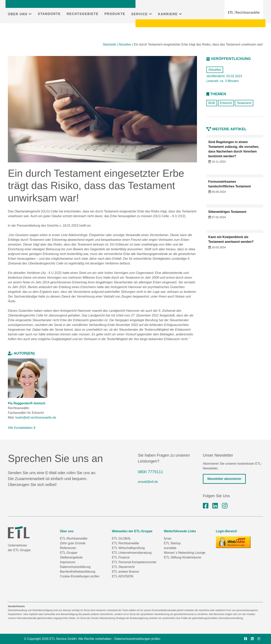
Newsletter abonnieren (224, 479)
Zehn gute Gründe (73, 543)
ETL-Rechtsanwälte (74, 538)
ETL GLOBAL (121, 538)
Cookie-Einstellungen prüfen (80, 576)
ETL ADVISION (123, 576)
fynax (168, 538)
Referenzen (68, 548)
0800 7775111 (150, 472)
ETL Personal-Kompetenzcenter (134, 562)
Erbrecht (226, 103)
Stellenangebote (71, 557)
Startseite (110, 44)
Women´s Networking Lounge (185, 553)
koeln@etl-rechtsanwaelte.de (36, 417)
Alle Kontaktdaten (22, 428)
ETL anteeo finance (125, 572)
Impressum (68, 562)
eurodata (170, 548)
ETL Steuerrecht (123, 567)
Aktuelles (125, 44)
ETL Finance (121, 557)
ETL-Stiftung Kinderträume (182, 557)
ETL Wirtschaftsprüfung (128, 548)
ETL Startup (172, 543)
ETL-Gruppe (69, 553)
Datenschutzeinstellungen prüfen (137, 639)
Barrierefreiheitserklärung (78, 572)
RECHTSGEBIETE (83, 14)
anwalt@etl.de (148, 482)
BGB (212, 103)
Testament (244, 103)
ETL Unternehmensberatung (132, 553)
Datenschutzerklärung (75, 567)
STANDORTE (49, 14)
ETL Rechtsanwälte (125, 543)
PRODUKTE (115, 14)
